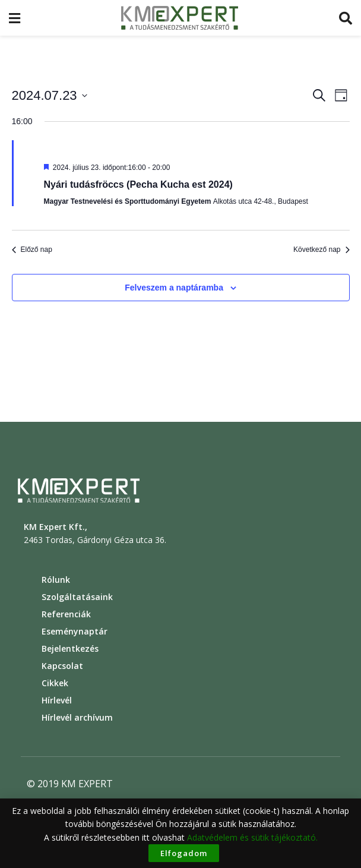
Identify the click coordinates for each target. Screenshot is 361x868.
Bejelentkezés (70, 648)
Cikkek (55, 683)
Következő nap (321, 250)
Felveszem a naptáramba (174, 288)
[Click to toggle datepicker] (50, 95)
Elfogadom (184, 853)
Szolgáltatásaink (77, 597)
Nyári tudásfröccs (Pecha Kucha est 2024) (138, 184)
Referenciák (66, 614)
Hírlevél (57, 700)
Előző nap (32, 250)
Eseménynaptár (75, 631)
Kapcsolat (62, 666)
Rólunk (56, 580)
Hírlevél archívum (77, 717)
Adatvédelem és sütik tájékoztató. (252, 837)
